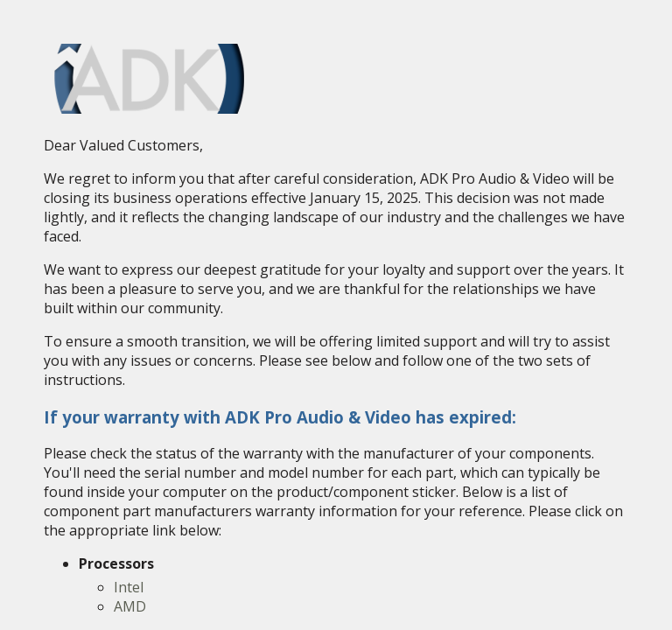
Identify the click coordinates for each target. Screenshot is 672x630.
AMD (130, 606)
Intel (129, 587)
